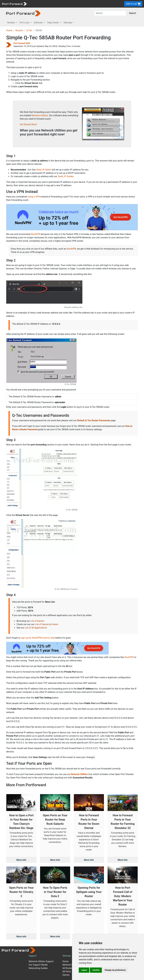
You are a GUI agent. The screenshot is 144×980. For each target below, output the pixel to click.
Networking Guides (38, 968)
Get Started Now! (28, 124)
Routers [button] (11, 23)
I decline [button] (96, 970)
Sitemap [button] (68, 23)
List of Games (37, 621)
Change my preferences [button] (115, 970)
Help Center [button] (53, 23)
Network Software (71, 965)
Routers (19, 30)
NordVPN (36, 234)
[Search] (110, 13)
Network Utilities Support (41, 961)
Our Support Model (38, 965)
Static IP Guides (66, 176)
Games (66, 975)
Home (9, 30)
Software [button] (39, 23)
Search (133, 13)
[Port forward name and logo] (14, 4)
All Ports (67, 971)
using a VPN (34, 197)
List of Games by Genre (46, 624)
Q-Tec (29, 30)
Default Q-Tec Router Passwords (94, 420)
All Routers (68, 968)
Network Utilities (40, 115)
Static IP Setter (44, 170)
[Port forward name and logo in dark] (23, 13)
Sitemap (67, 956)
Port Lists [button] (25, 23)
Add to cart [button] (133, 4)
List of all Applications (36, 628)
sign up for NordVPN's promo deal (38, 638)
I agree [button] (84, 970)
